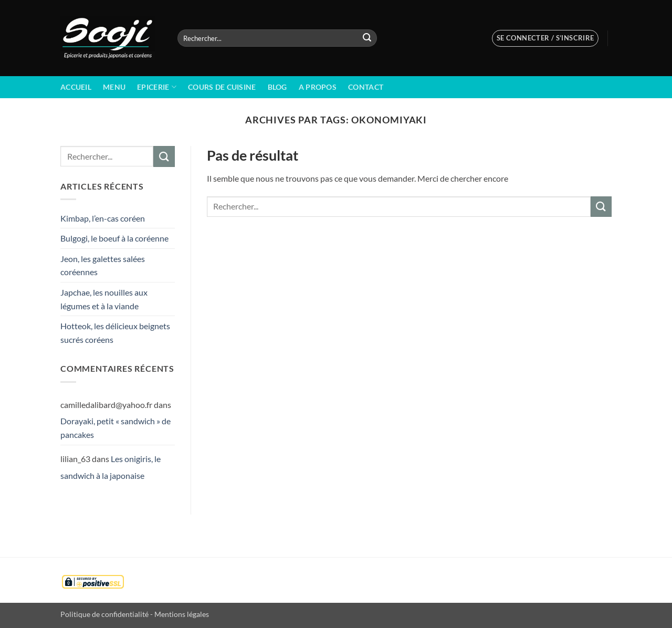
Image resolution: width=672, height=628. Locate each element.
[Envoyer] (367, 38)
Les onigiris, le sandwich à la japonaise (111, 467)
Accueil (76, 87)
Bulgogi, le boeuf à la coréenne (114, 238)
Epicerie (157, 87)
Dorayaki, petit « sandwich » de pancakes (115, 428)
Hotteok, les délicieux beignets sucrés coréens (115, 333)
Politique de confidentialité (104, 614)
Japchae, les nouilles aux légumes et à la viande (104, 299)
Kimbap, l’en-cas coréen (103, 218)
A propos (318, 87)
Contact (366, 87)
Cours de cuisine (222, 87)
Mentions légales (182, 614)
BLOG (277, 87)
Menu (114, 87)
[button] (545, 38)
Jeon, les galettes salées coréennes (103, 265)
